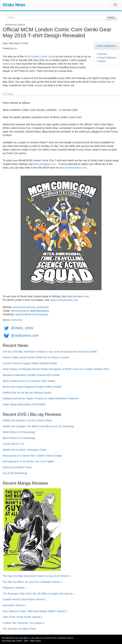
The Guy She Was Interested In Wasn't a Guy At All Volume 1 (37, 576)
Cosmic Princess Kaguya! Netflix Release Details (30, 363)
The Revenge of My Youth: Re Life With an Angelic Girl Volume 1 (39, 594)
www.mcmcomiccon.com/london (31, 307)
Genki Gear (9, 64)
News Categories (106, 46)
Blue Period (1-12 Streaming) (19, 438)
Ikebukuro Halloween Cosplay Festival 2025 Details (31, 375)
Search (111, 17)
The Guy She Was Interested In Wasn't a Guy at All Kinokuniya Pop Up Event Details (50, 352)
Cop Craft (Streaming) (15, 473)
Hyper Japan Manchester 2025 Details (24, 404)
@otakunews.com (25, 335)
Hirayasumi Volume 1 (15, 588)
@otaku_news (22, 328)
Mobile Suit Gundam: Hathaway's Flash (25, 450)
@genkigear (42, 311)
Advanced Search (15, 25)
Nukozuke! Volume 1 (14, 605)
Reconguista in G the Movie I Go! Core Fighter (28, 461)
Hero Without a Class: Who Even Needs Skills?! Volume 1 (35, 611)
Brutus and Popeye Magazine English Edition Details (32, 387)
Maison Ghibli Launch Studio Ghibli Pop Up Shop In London (36, 357)
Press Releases (108, 58)
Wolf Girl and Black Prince (17, 467)
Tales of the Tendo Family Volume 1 (22, 617)
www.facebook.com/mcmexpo (32, 314)
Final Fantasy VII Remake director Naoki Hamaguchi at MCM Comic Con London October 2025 (56, 369)
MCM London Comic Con (38, 57)
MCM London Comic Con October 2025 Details (29, 381)
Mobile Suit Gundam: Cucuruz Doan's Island (27, 420)
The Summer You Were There (19, 629)
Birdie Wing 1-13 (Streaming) (19, 432)
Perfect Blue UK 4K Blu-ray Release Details (27, 393)
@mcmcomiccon (21, 311)
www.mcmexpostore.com (73, 168)
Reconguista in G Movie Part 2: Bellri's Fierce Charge (32, 456)
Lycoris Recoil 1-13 (13, 444)
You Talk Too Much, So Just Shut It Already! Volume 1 (32, 582)
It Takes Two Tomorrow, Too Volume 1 (24, 623)
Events (103, 54)
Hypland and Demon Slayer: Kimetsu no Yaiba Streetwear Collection (41, 398)
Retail (102, 61)
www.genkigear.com (45, 164)
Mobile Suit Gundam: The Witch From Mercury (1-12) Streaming (38, 426)
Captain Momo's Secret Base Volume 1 (24, 599)
